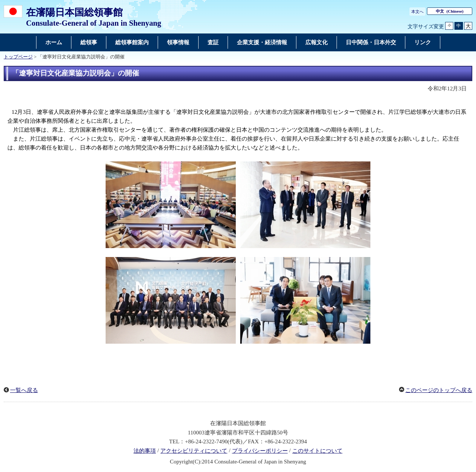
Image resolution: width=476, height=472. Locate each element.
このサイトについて (317, 451)
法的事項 (145, 451)
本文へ (417, 12)
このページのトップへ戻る (439, 390)
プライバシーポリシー (260, 451)
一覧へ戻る (24, 390)
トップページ (18, 57)
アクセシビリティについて (194, 451)
